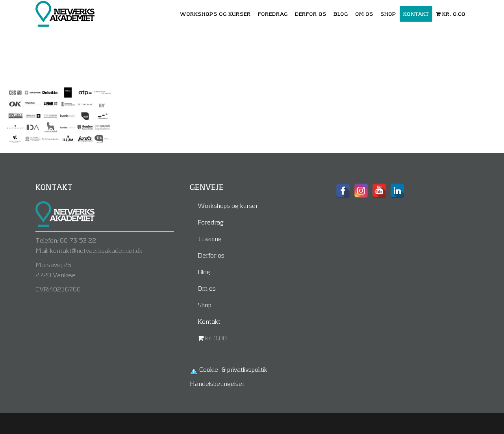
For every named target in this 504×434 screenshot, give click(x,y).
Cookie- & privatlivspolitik (233, 369)
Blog (204, 272)
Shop (205, 305)
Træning (210, 238)
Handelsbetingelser (217, 383)
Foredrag (211, 222)
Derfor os (211, 255)
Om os (207, 288)
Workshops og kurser (228, 205)
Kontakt (209, 321)
